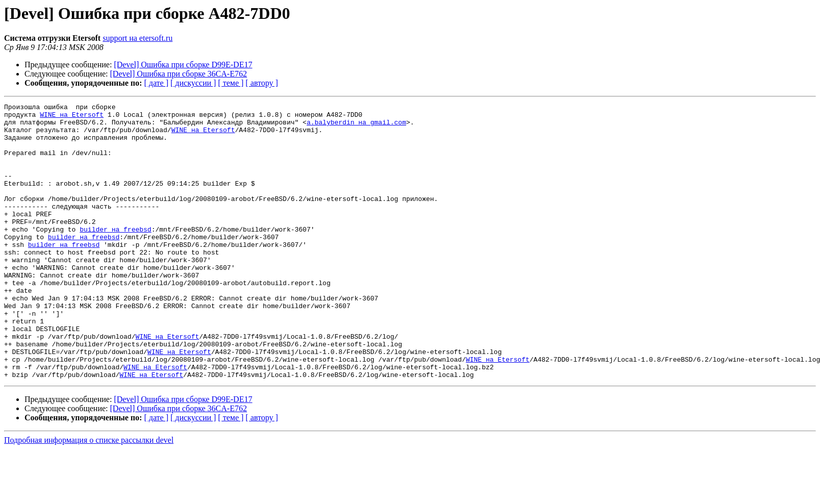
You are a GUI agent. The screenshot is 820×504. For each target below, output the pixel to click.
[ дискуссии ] (193, 83)
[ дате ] (156, 83)
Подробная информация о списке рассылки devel (89, 495)
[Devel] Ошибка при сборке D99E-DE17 (183, 65)
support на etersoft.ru (138, 38)
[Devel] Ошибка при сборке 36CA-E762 (179, 74)
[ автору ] (262, 83)
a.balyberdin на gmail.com (356, 127)
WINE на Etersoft (72, 117)
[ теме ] (231, 83)
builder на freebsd (115, 255)
